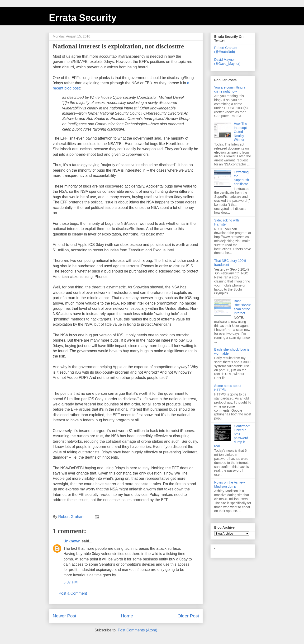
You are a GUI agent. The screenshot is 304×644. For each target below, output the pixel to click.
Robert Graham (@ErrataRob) (226, 50)
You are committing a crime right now (230, 89)
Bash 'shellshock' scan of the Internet (242, 307)
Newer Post (64, 616)
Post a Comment (73, 593)
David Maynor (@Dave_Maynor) (227, 62)
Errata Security (83, 18)
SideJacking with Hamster (227, 222)
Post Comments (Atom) (138, 630)
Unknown (72, 541)
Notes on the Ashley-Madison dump (230, 484)
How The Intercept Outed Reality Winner (241, 132)
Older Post (188, 616)
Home (127, 616)
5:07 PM (71, 582)
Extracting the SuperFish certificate (242, 178)
